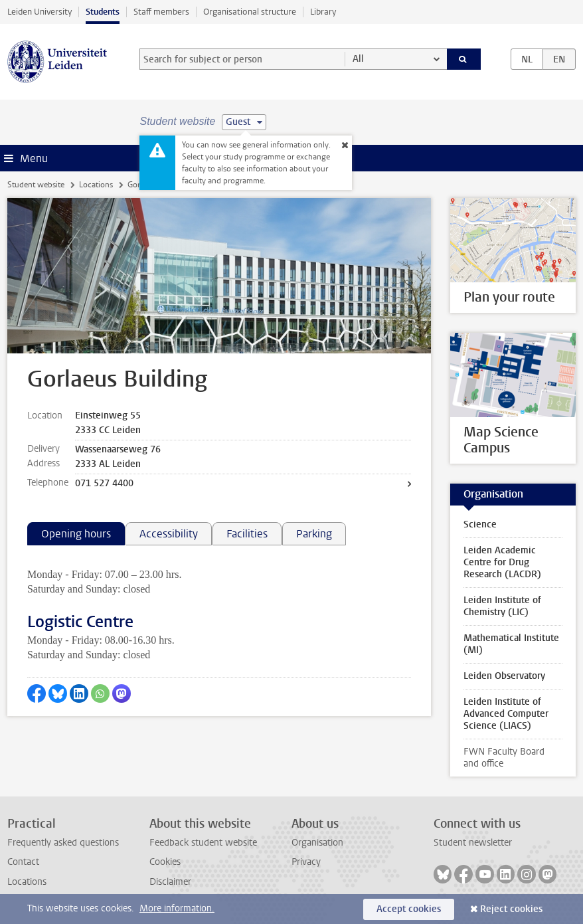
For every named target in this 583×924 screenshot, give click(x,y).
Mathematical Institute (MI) (511, 644)
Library (323, 12)
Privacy (306, 862)
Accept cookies (409, 909)
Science (480, 524)
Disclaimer (170, 882)
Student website (36, 185)
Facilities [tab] (247, 534)
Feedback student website (203, 843)
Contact (23, 862)
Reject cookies (511, 909)
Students (103, 12)
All (358, 59)
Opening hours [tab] (76, 534)
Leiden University (40, 12)
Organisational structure (250, 12)
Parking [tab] (314, 534)
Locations (96, 185)
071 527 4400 (104, 483)
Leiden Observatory (504, 676)
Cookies (165, 862)
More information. (177, 908)
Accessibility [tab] (169, 534)
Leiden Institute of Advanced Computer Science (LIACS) (506, 714)
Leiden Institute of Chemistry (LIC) (502, 606)
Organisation (317, 843)
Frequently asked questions (63, 843)
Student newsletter (473, 843)
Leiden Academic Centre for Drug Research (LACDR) (502, 562)
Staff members (161, 12)
